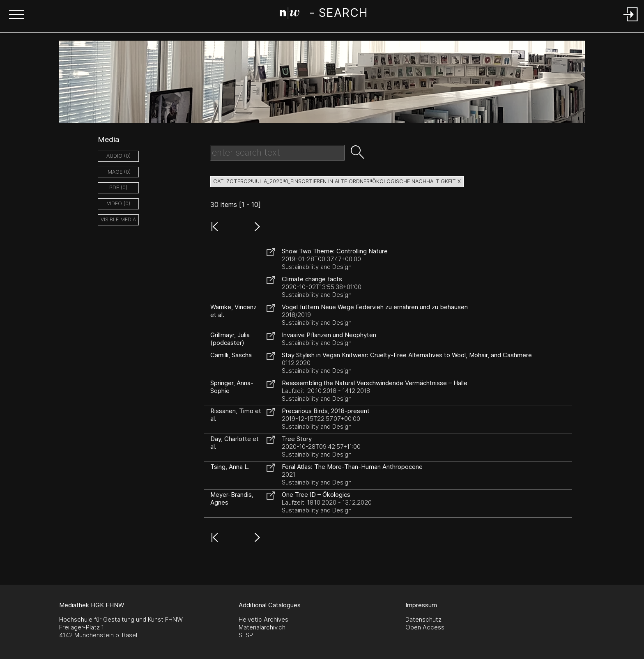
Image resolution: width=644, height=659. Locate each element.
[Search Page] (323, 14)
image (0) (118, 172)
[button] (16, 15)
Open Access (425, 627)
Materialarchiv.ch (262, 627)
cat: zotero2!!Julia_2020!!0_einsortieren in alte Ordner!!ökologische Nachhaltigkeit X (337, 181)
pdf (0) (118, 187)
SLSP (246, 635)
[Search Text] (277, 153)
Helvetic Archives (263, 619)
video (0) (118, 203)
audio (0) (118, 156)
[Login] (631, 22)
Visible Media (118, 219)
